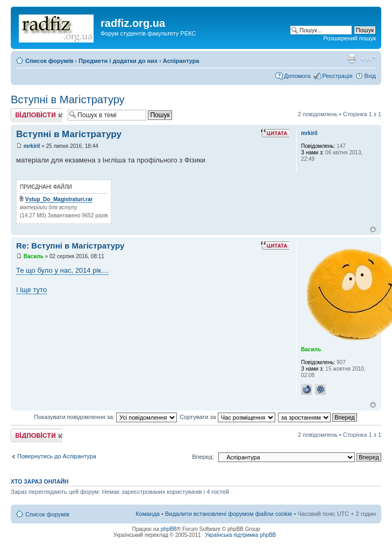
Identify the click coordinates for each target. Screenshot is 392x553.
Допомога (297, 76)
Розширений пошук (350, 38)
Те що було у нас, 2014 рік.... (62, 270)
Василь (34, 256)
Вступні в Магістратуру (68, 100)
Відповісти (37, 115)
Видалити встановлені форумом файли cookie (229, 514)
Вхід (370, 76)
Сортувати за (227, 417)
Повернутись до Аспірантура (57, 456)
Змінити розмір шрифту (368, 59)
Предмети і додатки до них (118, 61)
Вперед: (203, 457)
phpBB (169, 529)
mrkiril (32, 146)
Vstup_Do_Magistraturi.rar (59, 199)
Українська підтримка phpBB (240, 535)
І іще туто (31, 290)
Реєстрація (337, 76)
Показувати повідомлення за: (105, 417)
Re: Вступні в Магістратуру (70, 246)
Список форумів (49, 61)
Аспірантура (181, 61)
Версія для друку (352, 59)
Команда (148, 514)
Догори (373, 229)
